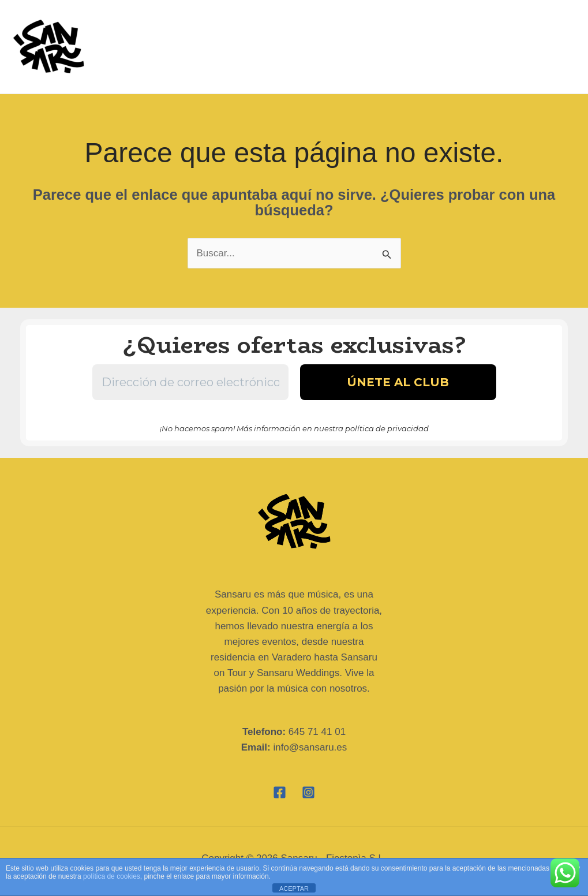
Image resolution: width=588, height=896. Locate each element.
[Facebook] (280, 792)
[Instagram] (308, 792)
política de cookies (112, 876)
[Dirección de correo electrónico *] (190, 382)
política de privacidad (387, 428)
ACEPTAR (294, 888)
